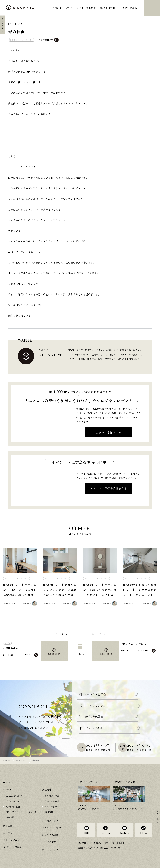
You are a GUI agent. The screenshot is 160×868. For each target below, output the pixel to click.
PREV (64, 634)
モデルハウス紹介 (86, 8)
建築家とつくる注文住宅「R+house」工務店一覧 (101, 850)
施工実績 (8, 826)
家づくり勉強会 (109, 8)
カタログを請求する (109, 432)
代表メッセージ (52, 801)
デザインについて (14, 801)
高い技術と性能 (13, 807)
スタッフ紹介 (51, 807)
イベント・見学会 (62, 8)
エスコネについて (14, 796)
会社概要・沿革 (52, 796)
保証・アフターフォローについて (21, 812)
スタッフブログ (21, 760)
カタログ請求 (130, 8)
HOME (8, 760)
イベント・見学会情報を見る (109, 488)
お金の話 (10, 817)
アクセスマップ (50, 821)
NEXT (97, 634)
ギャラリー (9, 833)
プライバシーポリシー (52, 850)
